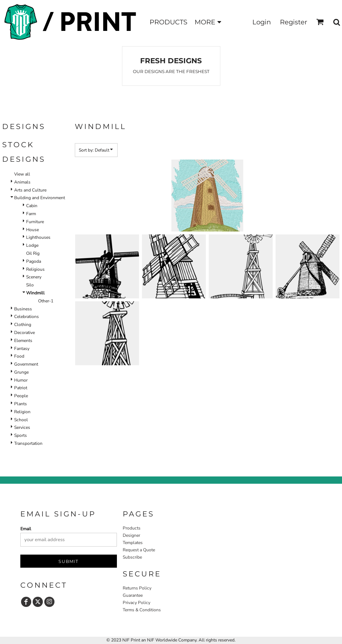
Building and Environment (40, 198)
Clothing (23, 325)
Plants (21, 404)
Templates (133, 543)
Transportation (28, 443)
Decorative (25, 333)
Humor (21, 380)
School (21, 420)
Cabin (32, 206)
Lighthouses (38, 237)
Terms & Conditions (142, 610)
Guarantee (133, 595)
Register (294, 22)
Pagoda (34, 261)
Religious (35, 269)
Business (23, 309)
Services (22, 427)
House (32, 230)
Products (132, 528)
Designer (131, 535)
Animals (22, 182)
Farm (31, 214)
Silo (30, 285)
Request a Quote (139, 550)
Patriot (21, 388)
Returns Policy (137, 588)
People (21, 396)
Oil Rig (33, 253)
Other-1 (46, 301)
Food (19, 356)
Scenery (34, 277)
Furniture (35, 222)
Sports (21, 435)
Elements (23, 341)
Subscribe (132, 557)
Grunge (21, 372)
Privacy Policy (137, 603)
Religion (22, 412)
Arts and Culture (30, 190)
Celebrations (27, 317)
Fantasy (22, 349)
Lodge (32, 245)
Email (26, 529)
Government (26, 364)
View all (22, 174)
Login (262, 22)
